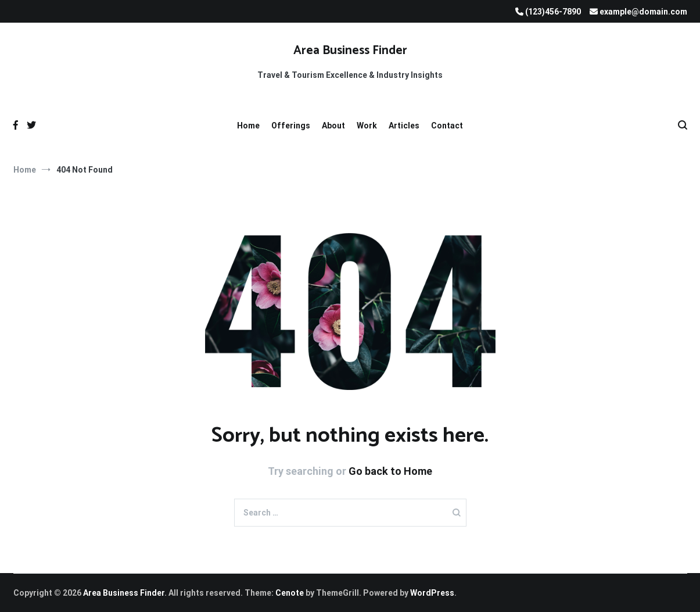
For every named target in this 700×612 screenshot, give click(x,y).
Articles (404, 126)
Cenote (290, 593)
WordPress (432, 593)
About (333, 126)
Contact (447, 126)
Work (367, 126)
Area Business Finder (350, 51)
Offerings (291, 126)
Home (248, 126)
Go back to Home (390, 471)
